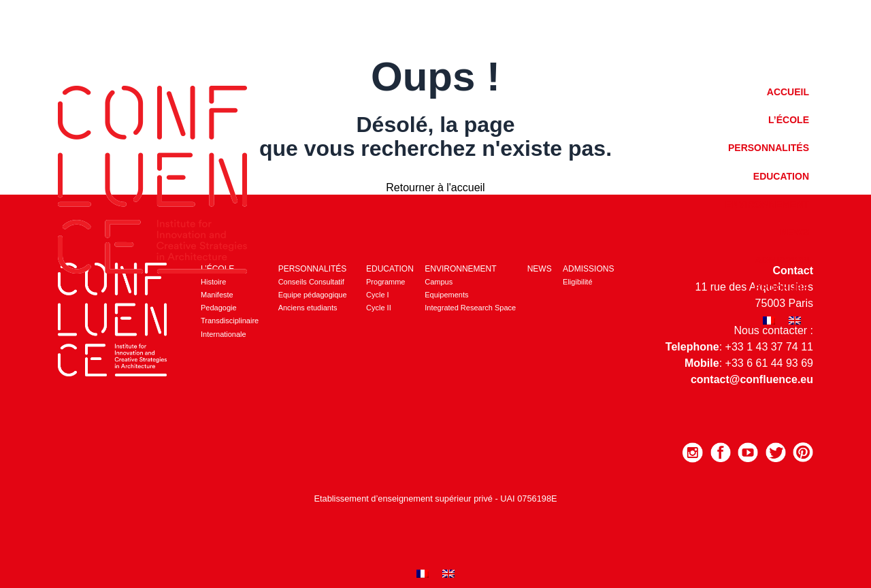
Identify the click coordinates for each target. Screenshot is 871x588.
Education (781, 176)
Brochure (782, 288)
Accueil (788, 92)
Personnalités (769, 148)
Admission (782, 260)
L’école (789, 120)
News (795, 232)
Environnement (767, 204)
